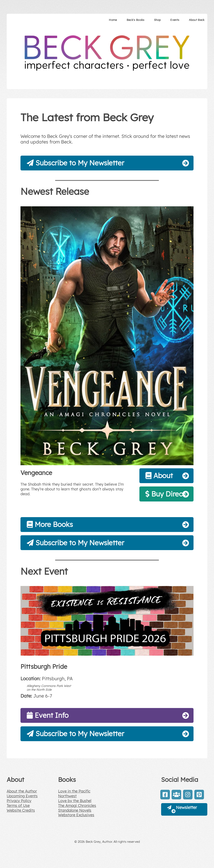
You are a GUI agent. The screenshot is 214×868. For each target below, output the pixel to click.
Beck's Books (136, 20)
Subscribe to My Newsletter (75, 163)
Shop (157, 20)
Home (113, 20)
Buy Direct (165, 494)
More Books (50, 524)
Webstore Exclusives (76, 815)
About (159, 476)
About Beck (197, 20)
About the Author (22, 791)
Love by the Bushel (75, 801)
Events (175, 20)
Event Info (48, 715)
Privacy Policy (19, 801)
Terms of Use (18, 806)
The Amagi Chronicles (77, 806)
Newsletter (183, 809)
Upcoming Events (22, 796)
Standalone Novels (75, 810)
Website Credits (21, 810)
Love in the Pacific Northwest (74, 794)
